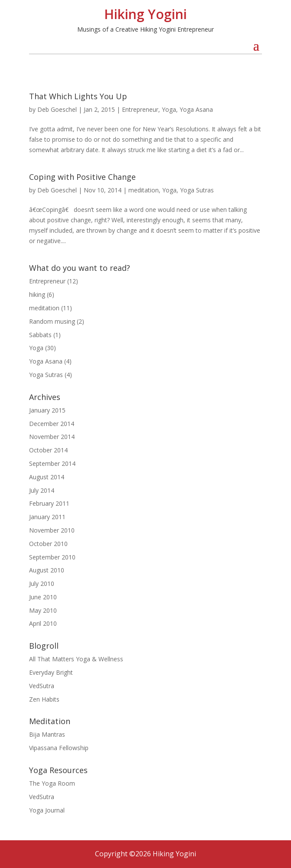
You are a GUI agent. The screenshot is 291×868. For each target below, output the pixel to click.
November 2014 (52, 437)
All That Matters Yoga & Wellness (76, 659)
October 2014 (48, 450)
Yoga (169, 109)
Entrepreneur (140, 109)
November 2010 (52, 530)
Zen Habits (44, 699)
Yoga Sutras (197, 190)
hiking (37, 294)
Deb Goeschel (57, 109)
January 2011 (47, 517)
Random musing (52, 321)
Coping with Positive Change (82, 177)
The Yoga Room (52, 783)
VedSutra (42, 686)
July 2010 (42, 584)
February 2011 (49, 503)
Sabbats (40, 335)
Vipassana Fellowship (59, 748)
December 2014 (52, 424)
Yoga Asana (196, 109)
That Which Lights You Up (78, 96)
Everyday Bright (51, 672)
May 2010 (43, 610)
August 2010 (47, 570)
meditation (144, 190)
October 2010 (48, 544)
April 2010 (43, 623)
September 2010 (52, 557)
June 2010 (43, 597)
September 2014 (52, 463)
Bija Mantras (47, 734)
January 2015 (47, 410)
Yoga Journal (47, 810)
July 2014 (42, 490)
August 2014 (47, 477)
